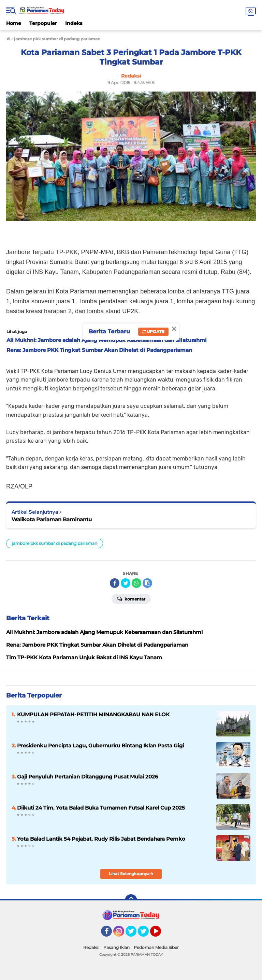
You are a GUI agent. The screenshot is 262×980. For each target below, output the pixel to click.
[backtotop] (131, 900)
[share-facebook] (115, 583)
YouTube (160, 934)
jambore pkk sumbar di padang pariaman (55, 543)
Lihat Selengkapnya (131, 874)
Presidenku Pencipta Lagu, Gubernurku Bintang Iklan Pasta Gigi (100, 746)
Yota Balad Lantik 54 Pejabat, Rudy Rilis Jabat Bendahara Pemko (101, 839)
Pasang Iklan (117, 947)
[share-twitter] (126, 583)
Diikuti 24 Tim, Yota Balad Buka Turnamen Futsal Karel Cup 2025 (101, 808)
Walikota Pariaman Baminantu (52, 519)
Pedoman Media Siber (156, 947)
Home (14, 23)
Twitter (134, 934)
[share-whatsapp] (136, 583)
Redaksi (91, 947)
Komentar (131, 598)
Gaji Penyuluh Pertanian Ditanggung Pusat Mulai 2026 (88, 777)
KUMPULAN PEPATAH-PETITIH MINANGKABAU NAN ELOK (93, 714)
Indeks (74, 23)
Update (153, 332)
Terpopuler (43, 23)
